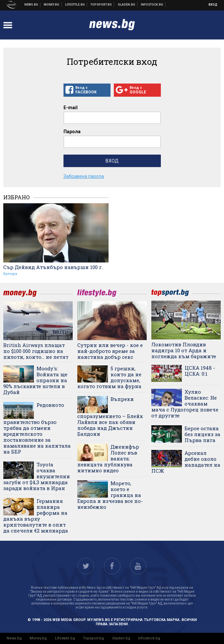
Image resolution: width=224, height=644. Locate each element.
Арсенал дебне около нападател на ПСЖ (186, 462)
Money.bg (38, 638)
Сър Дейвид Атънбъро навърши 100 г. (53, 267)
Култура (10, 274)
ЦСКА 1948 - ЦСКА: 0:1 (200, 371)
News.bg (14, 638)
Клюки (75, 5)
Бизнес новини (52, 5)
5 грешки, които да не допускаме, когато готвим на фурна (109, 377)
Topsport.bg (93, 638)
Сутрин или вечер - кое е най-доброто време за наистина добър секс (110, 351)
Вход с (87, 90)
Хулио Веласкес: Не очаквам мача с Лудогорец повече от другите (185, 404)
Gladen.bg (121, 638)
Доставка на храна (127, 5)
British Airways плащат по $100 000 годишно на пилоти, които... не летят (36, 351)
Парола (72, 132)
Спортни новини (101, 5)
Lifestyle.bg (65, 638)
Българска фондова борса (152, 5)
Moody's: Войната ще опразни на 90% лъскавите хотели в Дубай (35, 380)
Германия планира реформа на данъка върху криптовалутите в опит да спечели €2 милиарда (36, 516)
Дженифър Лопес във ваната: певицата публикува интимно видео (108, 458)
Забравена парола (84, 176)
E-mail (71, 108)
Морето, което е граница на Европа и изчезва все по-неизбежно (110, 495)
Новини (31, 5)
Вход (213, 5)
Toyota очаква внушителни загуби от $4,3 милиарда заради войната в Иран (37, 476)
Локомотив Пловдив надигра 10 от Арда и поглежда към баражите (184, 350)
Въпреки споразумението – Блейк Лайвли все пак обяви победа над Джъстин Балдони (110, 416)
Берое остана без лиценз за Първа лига (202, 434)
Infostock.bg (149, 638)
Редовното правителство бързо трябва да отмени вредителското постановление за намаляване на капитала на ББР (37, 428)
